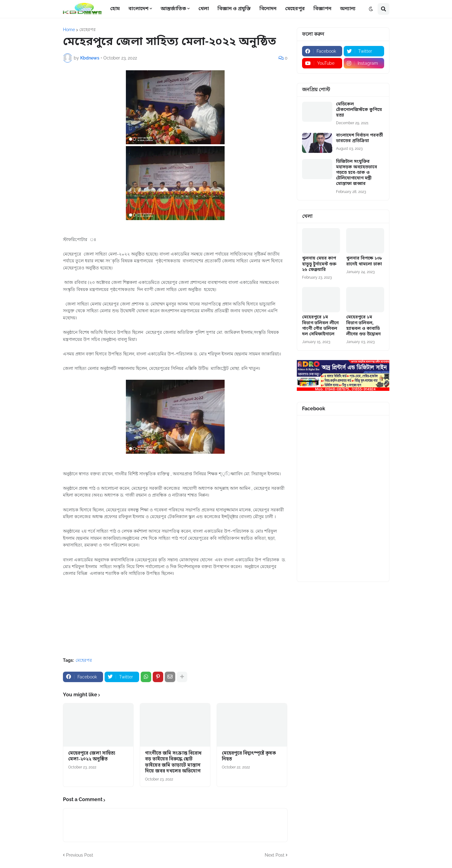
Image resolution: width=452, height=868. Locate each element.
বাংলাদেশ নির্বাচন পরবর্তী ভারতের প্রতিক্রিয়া (359, 138)
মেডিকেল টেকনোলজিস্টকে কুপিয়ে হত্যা (359, 110)
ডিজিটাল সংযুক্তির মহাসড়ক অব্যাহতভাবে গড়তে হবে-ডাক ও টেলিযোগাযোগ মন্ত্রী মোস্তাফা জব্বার (357, 173)
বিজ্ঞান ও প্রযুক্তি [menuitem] (234, 9)
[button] (371, 9)
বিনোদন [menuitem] (268, 9)
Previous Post (80, 855)
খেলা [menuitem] (204, 9)
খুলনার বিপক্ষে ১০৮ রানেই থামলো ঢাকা (364, 261)
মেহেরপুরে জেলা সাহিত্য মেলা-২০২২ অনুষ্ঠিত (92, 757)
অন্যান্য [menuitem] (348, 9)
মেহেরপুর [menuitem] (295, 9)
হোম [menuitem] (115, 9)
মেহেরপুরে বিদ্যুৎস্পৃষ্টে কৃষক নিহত (249, 757)
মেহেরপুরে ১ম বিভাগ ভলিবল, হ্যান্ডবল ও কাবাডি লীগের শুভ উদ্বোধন (363, 326)
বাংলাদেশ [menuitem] (138, 9)
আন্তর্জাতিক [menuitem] (173, 9)
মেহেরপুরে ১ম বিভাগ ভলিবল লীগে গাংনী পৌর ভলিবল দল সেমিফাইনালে (320, 326)
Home (69, 30)
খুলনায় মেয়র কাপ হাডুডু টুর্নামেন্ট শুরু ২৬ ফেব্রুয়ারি (319, 264)
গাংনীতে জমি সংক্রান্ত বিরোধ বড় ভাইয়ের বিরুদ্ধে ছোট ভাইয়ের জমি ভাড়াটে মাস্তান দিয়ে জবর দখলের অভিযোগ (173, 763)
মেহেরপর (87, 30)
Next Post (275, 855)
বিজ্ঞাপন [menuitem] (322, 9)
